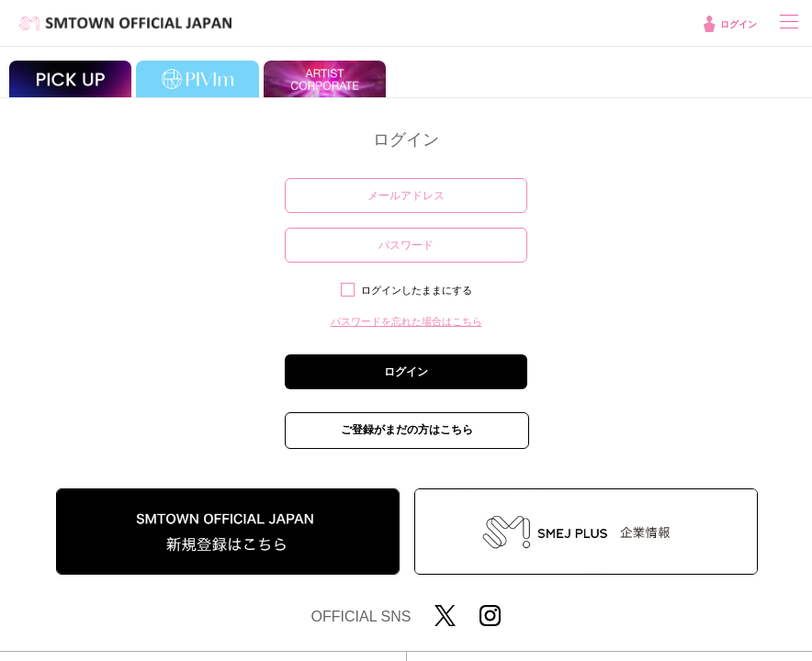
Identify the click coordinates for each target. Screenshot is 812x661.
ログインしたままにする (417, 290)
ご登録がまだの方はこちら (407, 430)
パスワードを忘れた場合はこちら (406, 321)
